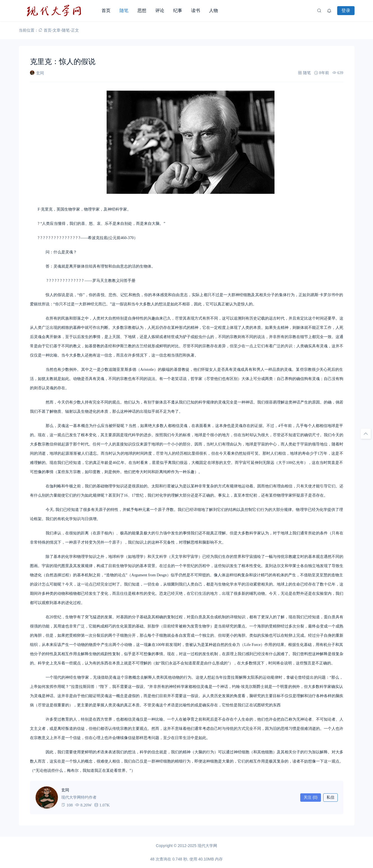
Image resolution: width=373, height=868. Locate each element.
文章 (57, 30)
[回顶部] (366, 434)
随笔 (124, 10)
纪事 (178, 10)
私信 (330, 797)
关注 (310, 797)
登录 (346, 10)
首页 (106, 10)
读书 (196, 10)
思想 (142, 10)
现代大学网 (207, 846)
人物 (214, 10)
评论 (160, 10)
